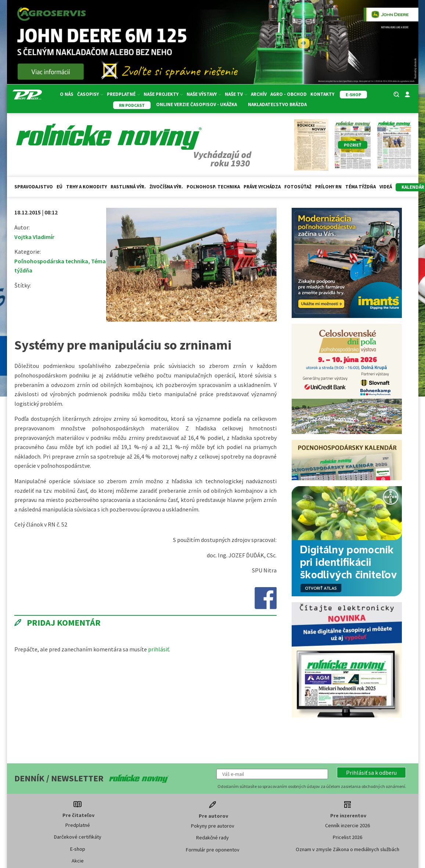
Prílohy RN (328, 187)
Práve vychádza (262, 187)
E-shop (78, 849)
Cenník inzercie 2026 (347, 825)
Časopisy (90, 94)
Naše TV (236, 94)
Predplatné (123, 94)
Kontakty (322, 94)
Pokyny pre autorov (213, 826)
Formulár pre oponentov (213, 850)
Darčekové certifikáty (78, 837)
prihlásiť (159, 649)
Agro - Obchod (289, 94)
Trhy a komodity (87, 187)
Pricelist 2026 (347, 837)
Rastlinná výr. (128, 187)
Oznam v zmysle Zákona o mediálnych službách (347, 849)
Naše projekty (163, 94)
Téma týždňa (361, 187)
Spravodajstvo (34, 187)
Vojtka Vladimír (34, 237)
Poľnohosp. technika (213, 187)
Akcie (78, 861)
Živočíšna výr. (166, 187)
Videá (386, 187)
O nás (67, 94)
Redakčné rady (212, 838)
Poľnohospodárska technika (51, 261)
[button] (371, 773)
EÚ (60, 187)
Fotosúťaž (298, 187)
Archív (259, 94)
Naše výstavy (204, 94)
